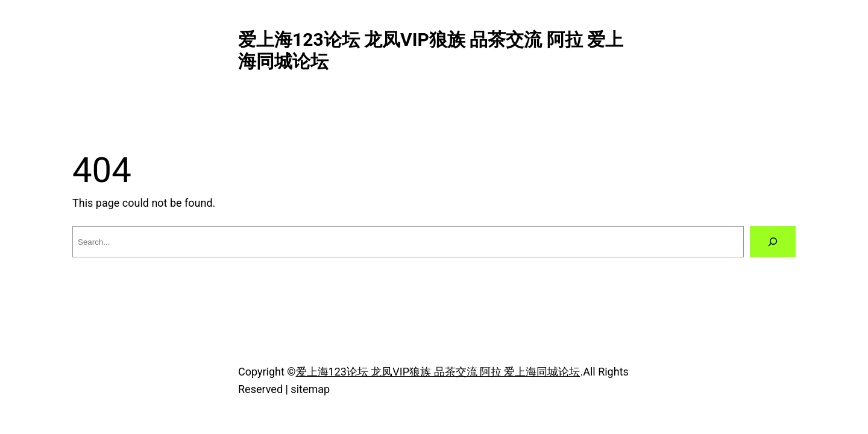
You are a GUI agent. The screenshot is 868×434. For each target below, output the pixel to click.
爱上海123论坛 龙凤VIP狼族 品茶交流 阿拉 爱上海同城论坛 (438, 372)
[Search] (773, 242)
